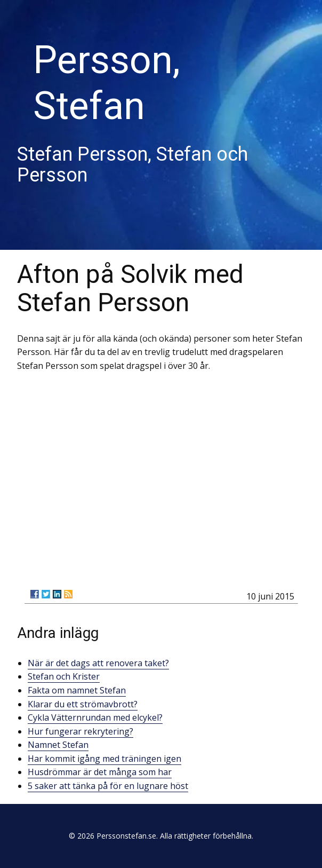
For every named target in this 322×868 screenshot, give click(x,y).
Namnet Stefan (58, 745)
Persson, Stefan (107, 83)
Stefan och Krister (64, 676)
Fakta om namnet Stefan (77, 690)
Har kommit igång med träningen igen (104, 759)
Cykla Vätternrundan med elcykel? (95, 717)
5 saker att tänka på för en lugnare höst (108, 786)
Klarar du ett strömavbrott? (83, 704)
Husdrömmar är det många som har (100, 772)
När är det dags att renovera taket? (98, 663)
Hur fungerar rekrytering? (80, 731)
